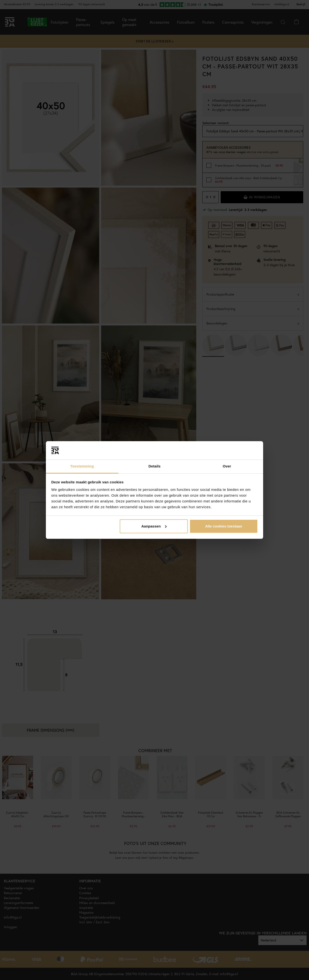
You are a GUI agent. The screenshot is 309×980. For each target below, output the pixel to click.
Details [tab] (154, 466)
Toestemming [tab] (82, 466)
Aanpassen (154, 526)
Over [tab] (227, 466)
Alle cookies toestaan (224, 526)
